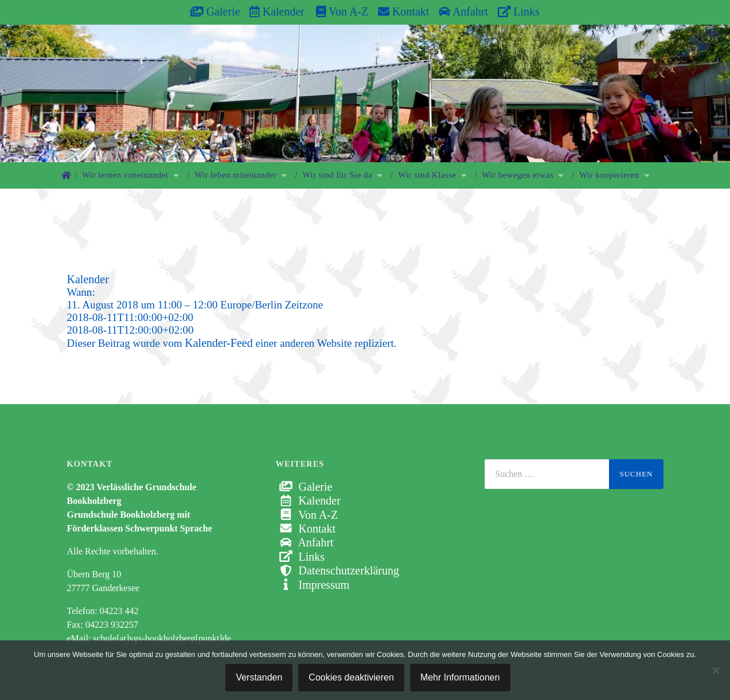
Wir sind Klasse (427, 175)
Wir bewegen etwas (518, 175)
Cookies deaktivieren (351, 677)
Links (519, 11)
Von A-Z (336, 11)
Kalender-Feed (218, 343)
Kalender (277, 11)
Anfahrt (463, 11)
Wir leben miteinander (235, 175)
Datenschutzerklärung (337, 570)
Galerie (215, 11)
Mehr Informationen (460, 677)
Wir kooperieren (609, 175)
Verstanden (259, 677)
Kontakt (403, 11)
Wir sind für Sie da (337, 175)
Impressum (313, 585)
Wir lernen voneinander (125, 175)
